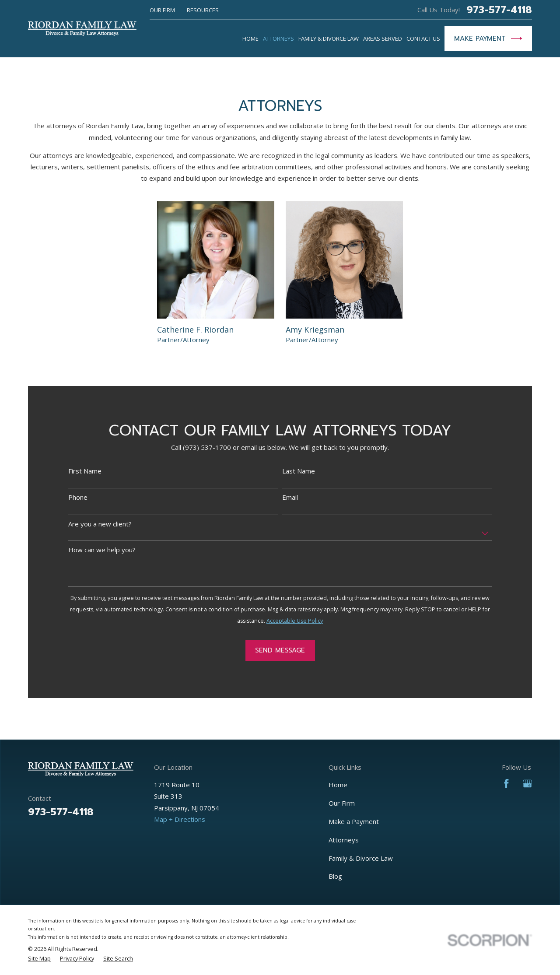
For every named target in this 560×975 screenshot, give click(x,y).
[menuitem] (39, 959)
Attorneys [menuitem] (278, 39)
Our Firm (162, 10)
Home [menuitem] (250, 39)
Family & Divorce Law (361, 858)
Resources (203, 10)
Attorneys (344, 840)
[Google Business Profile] (527, 784)
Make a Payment (354, 821)
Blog (335, 876)
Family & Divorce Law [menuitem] (329, 39)
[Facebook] (506, 784)
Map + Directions (180, 819)
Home (338, 785)
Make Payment (488, 39)
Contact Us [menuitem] (423, 39)
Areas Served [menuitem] (383, 39)
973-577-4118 (499, 10)
